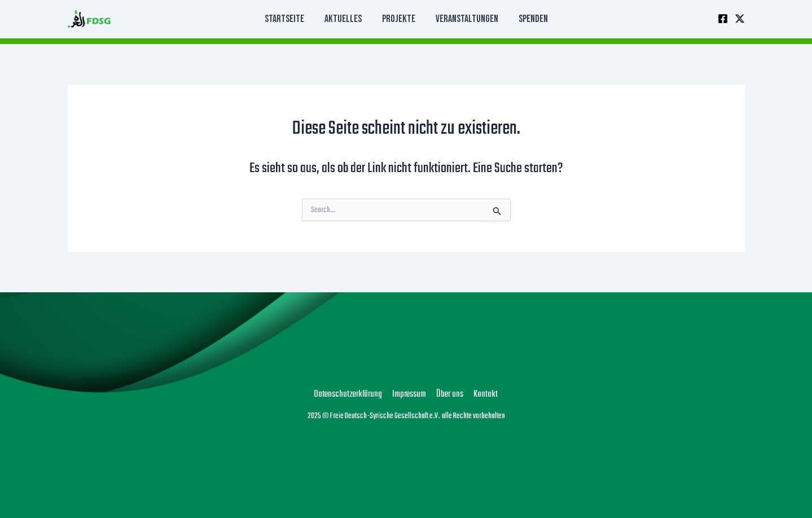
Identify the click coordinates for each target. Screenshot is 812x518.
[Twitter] (740, 19)
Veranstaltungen (467, 19)
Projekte (399, 19)
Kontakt (486, 394)
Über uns (450, 394)
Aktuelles (343, 19)
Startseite (284, 19)
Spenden (533, 19)
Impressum (409, 394)
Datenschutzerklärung (348, 394)
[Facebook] (723, 19)
